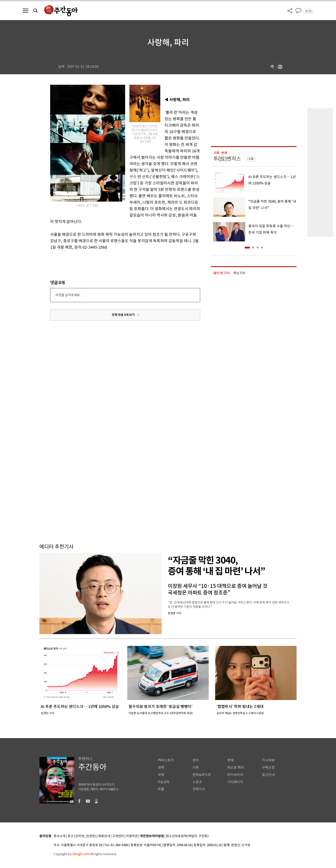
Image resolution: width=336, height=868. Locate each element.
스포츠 (197, 782)
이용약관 (132, 836)
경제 (161, 768)
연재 (230, 760)
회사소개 (60, 836)
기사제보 (268, 760)
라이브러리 (235, 775)
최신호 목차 (236, 768)
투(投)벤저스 (227, 159)
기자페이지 (235, 782)
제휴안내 (104, 836)
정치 (196, 760)
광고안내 (268, 775)
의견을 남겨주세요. (68, 295)
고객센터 (118, 836)
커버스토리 (166, 760)
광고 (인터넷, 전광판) (82, 836)
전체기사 (199, 789)
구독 (251, 159)
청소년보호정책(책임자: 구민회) (187, 836)
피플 (161, 789)
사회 (196, 768)
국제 (161, 775)
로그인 (308, 11)
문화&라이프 (202, 775)
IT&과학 (164, 782)
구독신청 (268, 768)
